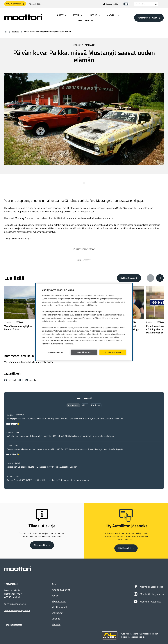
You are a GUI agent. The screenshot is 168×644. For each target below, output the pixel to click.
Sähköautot (57, 613)
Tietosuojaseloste (13, 625)
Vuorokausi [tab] (73, 405)
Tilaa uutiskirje (35, 4)
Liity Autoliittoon (14, 4)
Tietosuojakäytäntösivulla (62, 341)
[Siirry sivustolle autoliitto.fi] (110, 635)
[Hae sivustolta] (156, 4)
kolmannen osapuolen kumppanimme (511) (84, 299)
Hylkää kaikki (84, 352)
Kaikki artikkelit (128, 278)
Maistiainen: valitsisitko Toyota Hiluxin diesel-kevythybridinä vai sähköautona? (42, 467)
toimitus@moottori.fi (15, 604)
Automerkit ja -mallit (147, 18)
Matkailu (90, 45)
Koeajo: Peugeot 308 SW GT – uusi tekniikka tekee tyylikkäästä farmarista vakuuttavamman (48, 480)
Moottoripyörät (59, 607)
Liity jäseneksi (124, 548)
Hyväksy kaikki (113, 352)
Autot (54, 584)
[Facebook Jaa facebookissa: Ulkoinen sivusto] (10, 380)
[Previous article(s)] (150, 278)
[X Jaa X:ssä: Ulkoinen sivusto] (21, 380)
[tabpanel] (84, 447)
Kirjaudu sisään (110, 4)
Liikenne (56, 619)
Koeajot (55, 596)
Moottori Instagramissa (149, 595)
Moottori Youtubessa (147, 602)
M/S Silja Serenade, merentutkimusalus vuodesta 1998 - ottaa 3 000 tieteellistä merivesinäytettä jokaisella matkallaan (60, 436)
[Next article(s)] (160, 278)
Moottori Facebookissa (148, 587)
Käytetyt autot (59, 601)
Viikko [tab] (85, 405)
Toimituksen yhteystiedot (17, 611)
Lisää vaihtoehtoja (55, 352)
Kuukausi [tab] (96, 405)
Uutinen (16, 32)
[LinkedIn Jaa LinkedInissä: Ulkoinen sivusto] (31, 380)
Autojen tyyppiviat (61, 590)
